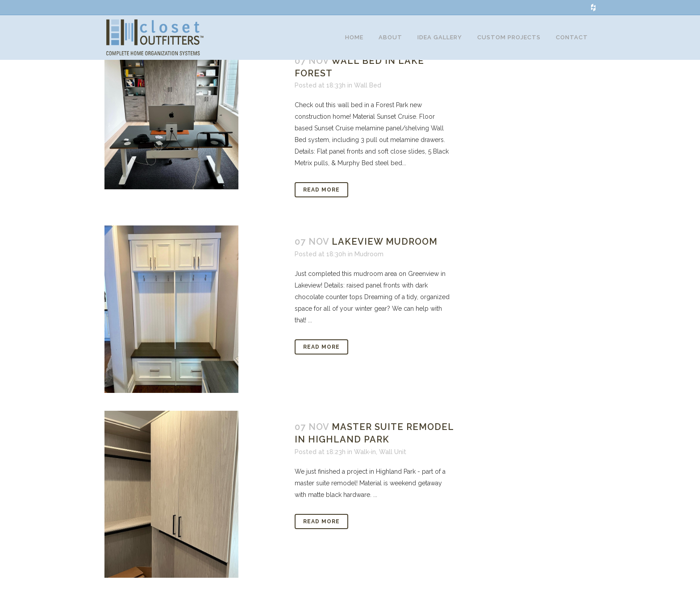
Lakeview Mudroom (385, 255)
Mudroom (369, 267)
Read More (321, 203)
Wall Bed (368, 99)
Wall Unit (393, 465)
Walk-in (365, 465)
